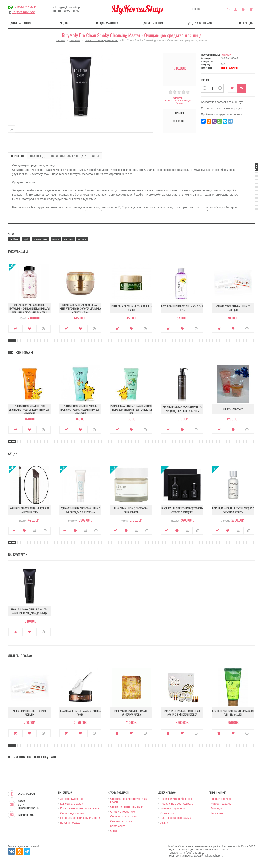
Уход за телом (153, 23)
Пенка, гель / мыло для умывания (101, 41)
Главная (61, 41)
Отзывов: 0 (179, 98)
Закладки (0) (243, 9)
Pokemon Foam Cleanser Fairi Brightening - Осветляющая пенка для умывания (30, 410)
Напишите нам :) (26, 815)
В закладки (232, 88)
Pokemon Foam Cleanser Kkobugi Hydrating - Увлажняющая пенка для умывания (80, 410)
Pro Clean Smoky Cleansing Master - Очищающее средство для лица (30, 611)
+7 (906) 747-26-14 (25, 7)
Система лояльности (123, 816)
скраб (26, 239)
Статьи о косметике (123, 812)
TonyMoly (226, 55)
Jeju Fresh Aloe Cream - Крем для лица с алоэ (131, 308)
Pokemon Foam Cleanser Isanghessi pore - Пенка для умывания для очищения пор (131, 410)
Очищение (63, 23)
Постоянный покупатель (235, 9)
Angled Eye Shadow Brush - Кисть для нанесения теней (30, 510)
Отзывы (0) (179, 121)
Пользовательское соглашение (80, 808)
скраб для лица (40, 239)
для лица (82, 239)
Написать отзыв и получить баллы (179, 102)
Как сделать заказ (71, 804)
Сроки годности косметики (127, 807)
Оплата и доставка (72, 813)
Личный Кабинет (221, 799)
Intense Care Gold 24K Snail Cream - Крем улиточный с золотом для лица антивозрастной (80, 308)
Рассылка (217, 813)
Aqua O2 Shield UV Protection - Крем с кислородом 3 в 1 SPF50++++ (80, 510)
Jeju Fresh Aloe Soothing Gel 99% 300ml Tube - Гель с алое (233, 713)
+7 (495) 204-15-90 (24, 12)
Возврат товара (70, 823)
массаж (56, 239)
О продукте (43, 329)
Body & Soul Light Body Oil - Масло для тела (182, 308)
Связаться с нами (121, 821)
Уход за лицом (21, 23)
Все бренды (246, 23)
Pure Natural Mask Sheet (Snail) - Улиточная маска (131, 713)
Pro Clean (14, 239)
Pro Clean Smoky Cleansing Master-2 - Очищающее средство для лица (182, 409)
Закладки (216, 808)
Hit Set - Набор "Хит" (233, 409)
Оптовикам (167, 813)
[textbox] (211, 9)
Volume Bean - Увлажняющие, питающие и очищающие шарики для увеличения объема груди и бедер (30, 308)
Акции (164, 823)
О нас (114, 831)
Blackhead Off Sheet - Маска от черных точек (80, 713)
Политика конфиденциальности (80, 818)
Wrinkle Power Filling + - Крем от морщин (233, 308)
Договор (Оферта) (72, 799)
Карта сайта (118, 826)
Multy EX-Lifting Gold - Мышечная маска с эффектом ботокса (182, 713)
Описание (179, 113)
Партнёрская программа (176, 818)
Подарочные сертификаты (177, 804)
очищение (68, 239)
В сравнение (35, 531)
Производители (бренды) (176, 799)
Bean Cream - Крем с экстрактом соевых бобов (131, 510)
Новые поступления (173, 808)
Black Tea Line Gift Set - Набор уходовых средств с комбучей (182, 510)
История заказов (221, 804)
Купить (16, 329)
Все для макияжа (107, 23)
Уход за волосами (200, 23)
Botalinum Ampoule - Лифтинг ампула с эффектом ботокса (233, 510)
